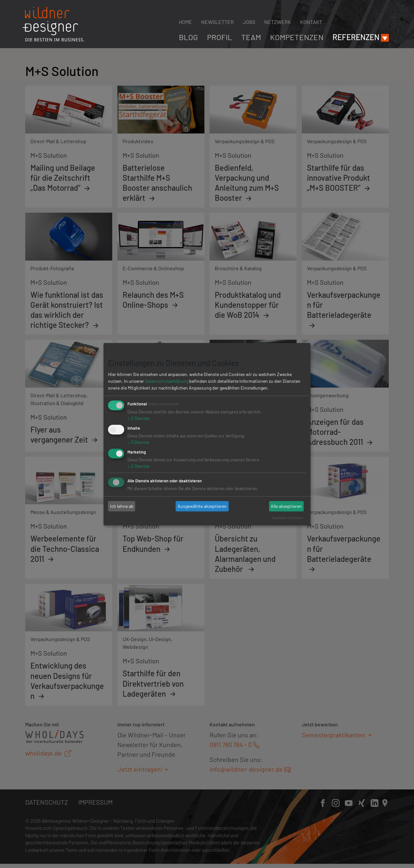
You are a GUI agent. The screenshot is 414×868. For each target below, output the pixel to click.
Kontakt (311, 22)
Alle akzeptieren (286, 506)
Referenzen (356, 37)
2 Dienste (138, 418)
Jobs (249, 22)
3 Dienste (138, 442)
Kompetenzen (297, 37)
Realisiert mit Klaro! (288, 518)
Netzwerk (278, 22)
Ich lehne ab (122, 506)
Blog (188, 37)
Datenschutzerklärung (167, 381)
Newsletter (218, 22)
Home (185, 22)
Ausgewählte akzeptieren (202, 506)
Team (251, 37)
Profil (220, 37)
